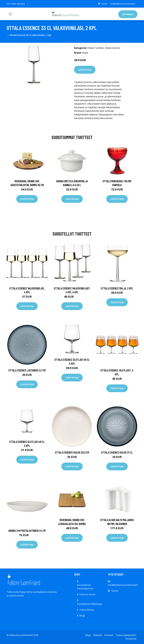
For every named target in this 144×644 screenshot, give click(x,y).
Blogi (82, 616)
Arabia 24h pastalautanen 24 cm (27, 531)
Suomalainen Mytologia (89, 604)
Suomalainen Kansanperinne (85, 587)
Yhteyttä (98, 635)
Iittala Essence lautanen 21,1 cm (27, 370)
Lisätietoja (85, 70)
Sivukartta (131, 639)
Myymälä (128, 14)
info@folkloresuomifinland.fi (122, 4)
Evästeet (109, 635)
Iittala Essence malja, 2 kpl (117, 288)
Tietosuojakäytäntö (126, 635)
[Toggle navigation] (10, 14)
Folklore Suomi (87, 594)
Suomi (104, 4)
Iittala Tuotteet (96, 48)
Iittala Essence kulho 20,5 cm (72, 452)
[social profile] (28, 4)
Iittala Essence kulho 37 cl (117, 452)
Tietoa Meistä (87, 610)
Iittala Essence (112, 48)
